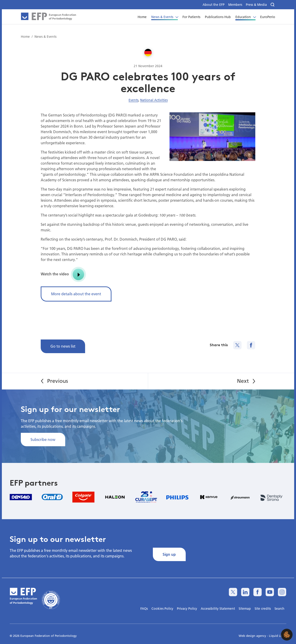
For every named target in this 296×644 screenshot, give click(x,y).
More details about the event (76, 294)
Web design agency (253, 636)
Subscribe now (43, 439)
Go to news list (63, 346)
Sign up (169, 554)
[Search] (273, 5)
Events (133, 100)
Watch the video (64, 274)
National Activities (154, 100)
